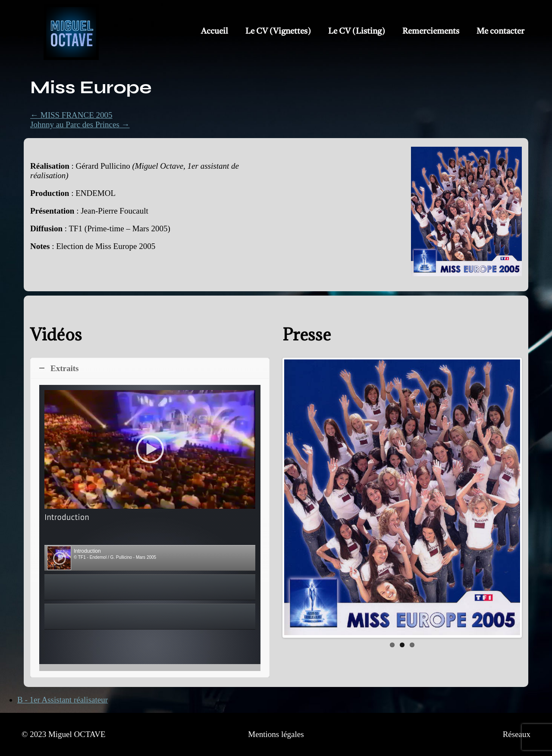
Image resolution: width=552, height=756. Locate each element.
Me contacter (500, 32)
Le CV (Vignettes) (278, 32)
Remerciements (431, 32)
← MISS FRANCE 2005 (71, 115)
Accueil (215, 32)
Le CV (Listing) (357, 32)
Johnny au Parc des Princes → (80, 124)
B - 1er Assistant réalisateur (63, 700)
